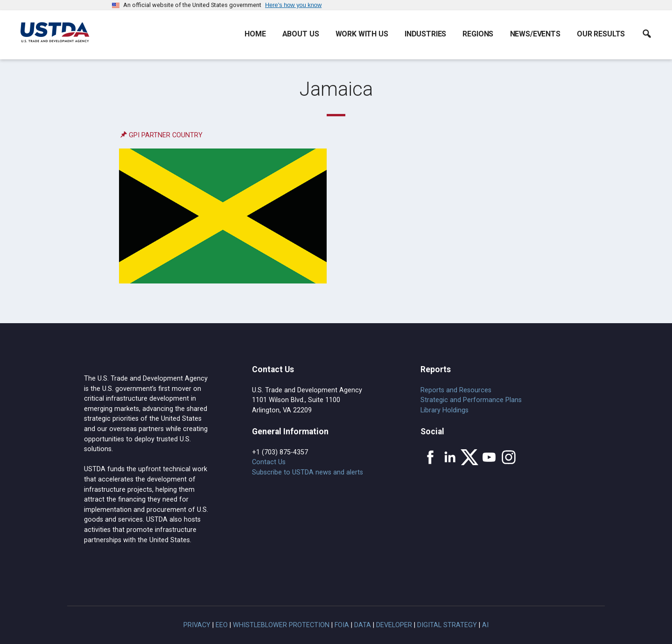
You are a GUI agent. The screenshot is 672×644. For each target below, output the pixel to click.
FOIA (342, 625)
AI (485, 625)
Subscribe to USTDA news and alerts (308, 472)
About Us (301, 34)
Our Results (601, 34)
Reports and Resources (456, 390)
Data (363, 625)
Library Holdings (444, 410)
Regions (478, 34)
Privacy (197, 625)
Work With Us (362, 34)
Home (255, 34)
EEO (222, 625)
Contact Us (269, 462)
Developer (394, 625)
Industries (425, 34)
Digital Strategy (447, 625)
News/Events (535, 34)
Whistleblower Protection (281, 625)
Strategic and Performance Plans (471, 400)
